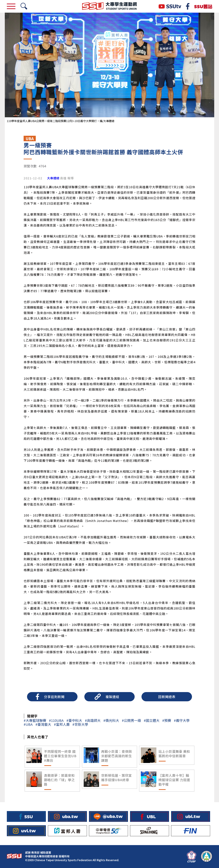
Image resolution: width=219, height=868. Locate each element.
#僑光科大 (111, 720)
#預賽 (167, 720)
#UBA (28, 724)
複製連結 (112, 697)
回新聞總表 (167, 697)
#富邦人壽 (62, 724)
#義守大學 (182, 720)
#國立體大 (152, 720)
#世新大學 (80, 724)
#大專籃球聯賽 (35, 720)
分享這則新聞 (54, 697)
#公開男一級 (131, 720)
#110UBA (56, 720)
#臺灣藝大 (43, 724)
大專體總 (53, 178)
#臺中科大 (74, 720)
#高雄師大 (93, 720)
